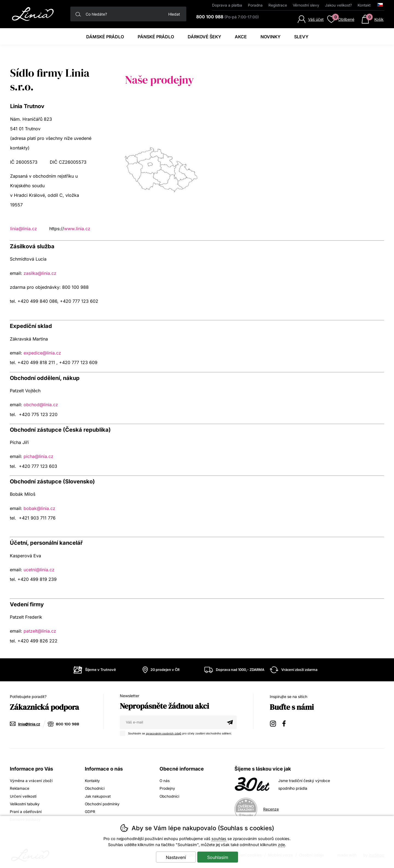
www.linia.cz (77, 229)
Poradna (255, 5)
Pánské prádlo (156, 37)
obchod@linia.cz (41, 405)
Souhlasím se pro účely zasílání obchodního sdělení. (178, 733)
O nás (165, 781)
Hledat (174, 14)
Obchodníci (95, 788)
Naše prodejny (159, 80)
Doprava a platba (227, 5)
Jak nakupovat (98, 796)
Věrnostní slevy (306, 5)
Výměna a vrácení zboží (31, 781)
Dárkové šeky (204, 37)
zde (281, 845)
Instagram (273, 723)
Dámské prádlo (105, 37)
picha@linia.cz (38, 456)
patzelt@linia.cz (40, 631)
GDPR (90, 811)
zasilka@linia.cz (40, 273)
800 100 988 (68, 724)
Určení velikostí (23, 796)
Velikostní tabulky (26, 804)
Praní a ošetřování (26, 811)
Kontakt (364, 5)
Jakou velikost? (338, 5)
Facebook (286, 723)
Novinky (270, 37)
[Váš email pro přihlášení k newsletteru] (171, 722)
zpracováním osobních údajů (165, 733)
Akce (241, 37)
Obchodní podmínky (103, 804)
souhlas (219, 839)
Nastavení (176, 857)
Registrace (278, 5)
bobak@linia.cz (39, 508)
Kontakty (93, 781)
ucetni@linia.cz (39, 570)
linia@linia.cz (24, 229)
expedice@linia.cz (42, 353)
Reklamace (20, 788)
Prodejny (167, 788)
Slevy (301, 37)
